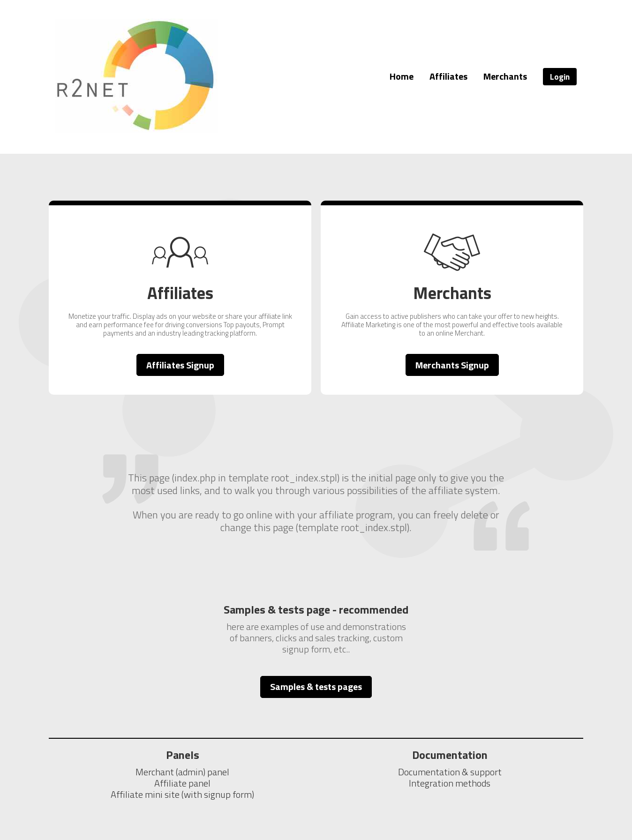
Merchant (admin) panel (182, 772)
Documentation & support (450, 772)
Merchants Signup (452, 365)
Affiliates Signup (180, 365)
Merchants (505, 76)
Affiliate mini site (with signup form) (182, 794)
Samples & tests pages (316, 686)
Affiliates (448, 76)
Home (402, 76)
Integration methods (450, 783)
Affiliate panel (182, 783)
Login (560, 77)
